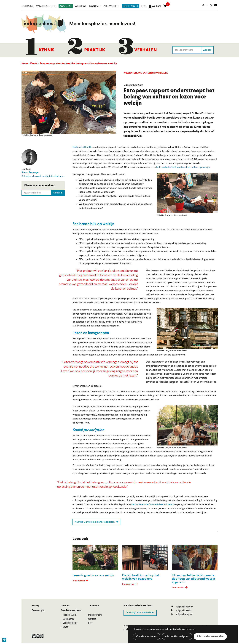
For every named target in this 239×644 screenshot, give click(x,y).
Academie (66, 6)
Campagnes (68, 619)
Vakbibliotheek (46, 6)
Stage (65, 627)
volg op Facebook (182, 607)
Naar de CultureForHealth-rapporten (96, 522)
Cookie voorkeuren (147, 636)
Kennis (47, 50)
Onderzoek (161, 73)
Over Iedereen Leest (71, 610)
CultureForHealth (82, 147)
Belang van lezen (144, 73)
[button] (187, 193)
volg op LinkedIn (181, 611)
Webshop (81, 6)
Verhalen (145, 50)
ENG (144, 6)
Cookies (65, 606)
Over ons (27, 6)
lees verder (79, 581)
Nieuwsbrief (111, 6)
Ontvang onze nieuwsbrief (140, 613)
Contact (95, 6)
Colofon (94, 606)
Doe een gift (131, 6)
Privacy (35, 606)
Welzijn (128, 73)
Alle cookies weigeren (177, 636)
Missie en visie (70, 615)
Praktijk (95, 50)
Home (25, 64)
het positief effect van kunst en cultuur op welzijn (183, 167)
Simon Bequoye (30, 173)
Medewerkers (95, 615)
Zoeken (207, 50)
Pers (90, 623)
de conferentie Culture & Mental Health (153, 505)
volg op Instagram (182, 614)
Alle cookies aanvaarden (210, 636)
